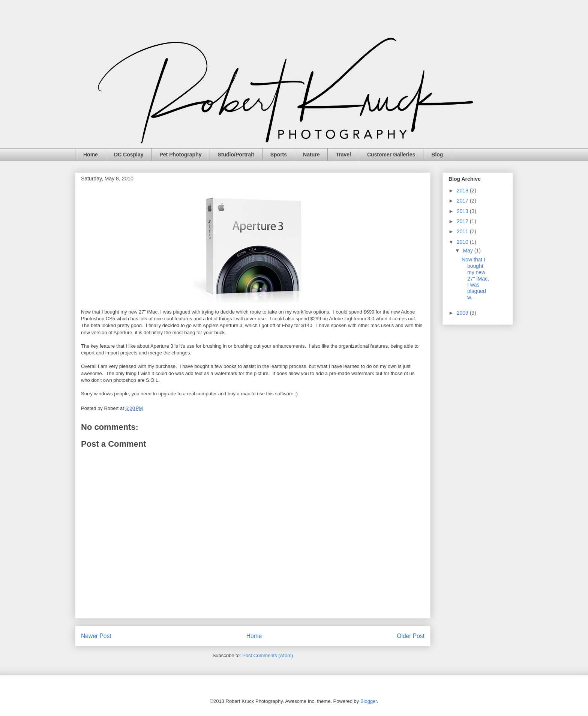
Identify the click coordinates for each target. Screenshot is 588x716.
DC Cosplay (129, 155)
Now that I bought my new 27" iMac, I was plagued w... (475, 278)
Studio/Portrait (236, 155)
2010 (463, 242)
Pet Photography (180, 155)
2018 (463, 191)
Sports (279, 155)
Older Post (411, 636)
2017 (463, 201)
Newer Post (96, 636)
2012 (463, 221)
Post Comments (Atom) (268, 655)
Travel (343, 155)
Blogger (369, 701)
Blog (437, 155)
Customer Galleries (391, 155)
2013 (463, 211)
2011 (463, 231)
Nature (311, 155)
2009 (463, 313)
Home (91, 155)
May (468, 251)
